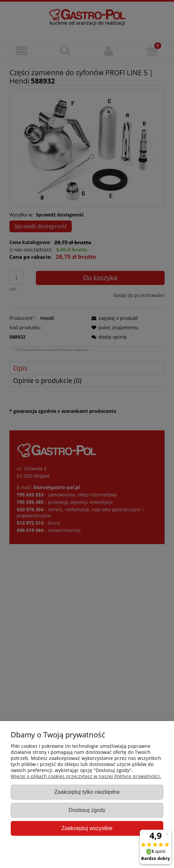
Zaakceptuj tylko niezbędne (87, 792)
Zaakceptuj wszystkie (87, 828)
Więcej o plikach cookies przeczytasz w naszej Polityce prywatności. (86, 776)
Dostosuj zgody (87, 810)
